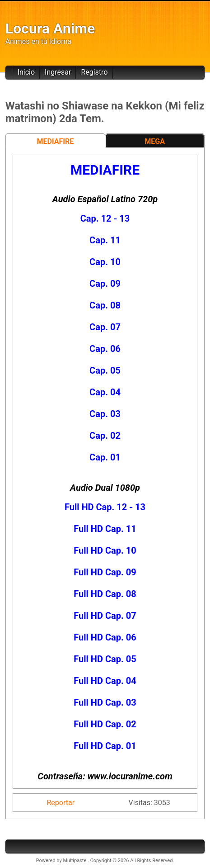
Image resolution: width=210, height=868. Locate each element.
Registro (94, 72)
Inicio (26, 72)
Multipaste (75, 861)
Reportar (61, 803)
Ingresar (58, 72)
